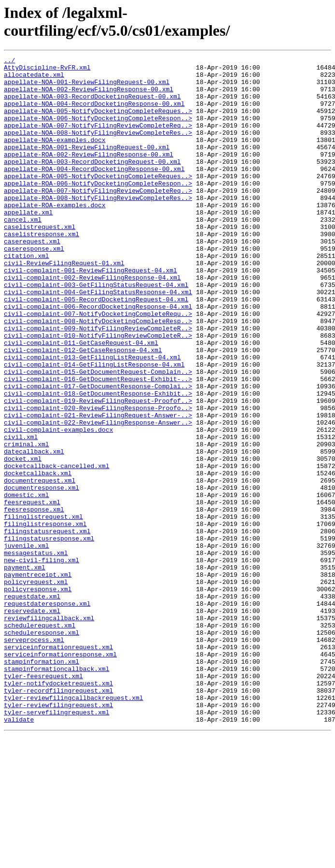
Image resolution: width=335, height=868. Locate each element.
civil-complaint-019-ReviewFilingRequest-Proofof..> (98, 470)
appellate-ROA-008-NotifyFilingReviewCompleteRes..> (98, 227)
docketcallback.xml (38, 557)
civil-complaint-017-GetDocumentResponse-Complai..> (98, 453)
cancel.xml (23, 253)
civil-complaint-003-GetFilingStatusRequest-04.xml (96, 331)
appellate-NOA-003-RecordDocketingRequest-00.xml (92, 105)
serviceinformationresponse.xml (60, 774)
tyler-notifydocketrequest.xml (58, 809)
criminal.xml (27, 522)
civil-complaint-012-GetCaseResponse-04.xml (83, 409)
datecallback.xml (34, 531)
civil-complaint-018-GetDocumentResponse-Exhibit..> (98, 461)
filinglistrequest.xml (43, 609)
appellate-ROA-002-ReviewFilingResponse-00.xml (89, 174)
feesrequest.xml (32, 592)
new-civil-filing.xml (42, 661)
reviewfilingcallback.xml (49, 731)
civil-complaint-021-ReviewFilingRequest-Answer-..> (98, 487)
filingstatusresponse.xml (49, 635)
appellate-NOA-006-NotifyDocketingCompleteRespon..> (98, 131)
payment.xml (25, 670)
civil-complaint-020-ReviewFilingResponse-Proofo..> (98, 479)
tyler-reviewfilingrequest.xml (58, 835)
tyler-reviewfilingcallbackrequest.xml (74, 826)
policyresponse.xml (38, 696)
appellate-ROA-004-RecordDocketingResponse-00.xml (94, 192)
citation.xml (27, 296)
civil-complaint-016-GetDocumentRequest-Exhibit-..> (98, 444)
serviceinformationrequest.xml (58, 766)
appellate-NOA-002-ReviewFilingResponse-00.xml (89, 96)
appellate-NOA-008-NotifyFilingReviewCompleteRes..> (98, 148)
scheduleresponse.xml (42, 748)
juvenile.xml (27, 644)
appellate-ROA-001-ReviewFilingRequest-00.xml (87, 166)
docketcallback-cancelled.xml (56, 548)
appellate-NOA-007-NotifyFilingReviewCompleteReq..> (98, 140)
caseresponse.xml (34, 287)
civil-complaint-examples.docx (58, 505)
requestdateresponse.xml (47, 713)
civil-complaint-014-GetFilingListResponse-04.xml (94, 427)
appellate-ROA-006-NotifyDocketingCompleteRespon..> (98, 209)
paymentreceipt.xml (38, 679)
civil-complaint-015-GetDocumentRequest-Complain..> (98, 435)
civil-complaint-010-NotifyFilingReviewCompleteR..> (98, 392)
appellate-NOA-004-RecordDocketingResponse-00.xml (94, 114)
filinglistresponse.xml (45, 618)
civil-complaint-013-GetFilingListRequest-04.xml (92, 418)
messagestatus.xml (36, 653)
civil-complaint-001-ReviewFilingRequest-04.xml (91, 313)
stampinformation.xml (42, 783)
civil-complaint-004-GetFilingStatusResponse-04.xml (98, 340)
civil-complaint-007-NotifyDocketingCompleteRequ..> (98, 366)
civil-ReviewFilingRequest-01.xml (64, 305)
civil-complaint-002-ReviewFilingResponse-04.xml (92, 322)
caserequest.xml (32, 279)
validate (19, 853)
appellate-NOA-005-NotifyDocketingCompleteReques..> (98, 122)
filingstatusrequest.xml (47, 626)
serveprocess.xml (34, 757)
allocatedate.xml (34, 79)
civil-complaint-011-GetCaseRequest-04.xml (81, 400)
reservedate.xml (32, 722)
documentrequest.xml (40, 566)
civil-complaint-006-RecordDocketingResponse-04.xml (98, 357)
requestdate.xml (32, 705)
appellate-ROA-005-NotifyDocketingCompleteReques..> (98, 200)
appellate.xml (28, 244)
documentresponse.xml (42, 574)
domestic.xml (27, 583)
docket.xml (23, 540)
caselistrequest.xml (40, 261)
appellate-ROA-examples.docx (55, 235)
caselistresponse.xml (42, 270)
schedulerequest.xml (40, 740)
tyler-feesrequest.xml (43, 800)
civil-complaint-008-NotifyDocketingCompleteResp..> (98, 374)
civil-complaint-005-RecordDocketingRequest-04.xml (96, 348)
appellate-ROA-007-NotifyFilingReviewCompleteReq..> (98, 218)
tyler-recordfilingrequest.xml (58, 818)
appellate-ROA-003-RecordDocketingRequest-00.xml (92, 183)
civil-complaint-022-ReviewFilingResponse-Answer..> (98, 496)
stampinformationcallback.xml (56, 792)
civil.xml (21, 513)
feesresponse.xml (34, 600)
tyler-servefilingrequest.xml (56, 844)
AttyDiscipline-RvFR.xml (47, 70)
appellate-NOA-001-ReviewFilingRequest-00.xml (87, 87)
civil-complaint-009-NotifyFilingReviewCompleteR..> (98, 383)
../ (9, 61)
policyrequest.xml (36, 687)
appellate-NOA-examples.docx (55, 157)
